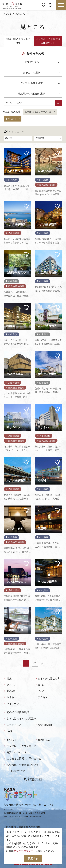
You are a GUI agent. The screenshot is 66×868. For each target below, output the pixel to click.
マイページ (43, 3)
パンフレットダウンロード (20, 746)
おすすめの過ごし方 (47, 679)
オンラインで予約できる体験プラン (48, 41)
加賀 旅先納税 (44, 725)
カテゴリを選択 (42, 73)
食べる (40, 685)
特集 (8, 679)
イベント (41, 691)
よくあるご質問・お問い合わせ (22, 759)
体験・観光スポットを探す (18, 41)
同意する (33, 858)
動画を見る (42, 740)
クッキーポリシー (24, 851)
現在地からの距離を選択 (39, 94)
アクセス (41, 698)
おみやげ (10, 691)
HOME (7, 14)
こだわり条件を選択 (40, 84)
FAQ (8, 731)
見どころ (10, 685)
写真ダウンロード (15, 752)
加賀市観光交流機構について (21, 765)
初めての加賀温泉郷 (16, 712)
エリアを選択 (42, 63)
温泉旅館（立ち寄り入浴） (40, 112)
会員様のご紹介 (17, 771)
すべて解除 (13, 119)
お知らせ (10, 740)
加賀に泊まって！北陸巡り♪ (21, 719)
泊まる (9, 698)
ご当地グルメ (13, 725)
